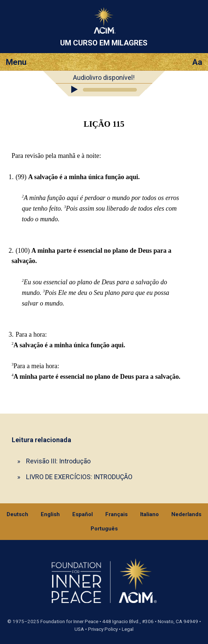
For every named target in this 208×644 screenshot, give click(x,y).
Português (104, 529)
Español (83, 514)
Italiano (149, 514)
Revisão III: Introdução (58, 461)
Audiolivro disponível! (104, 77)
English (50, 514)
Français (116, 514)
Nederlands (186, 514)
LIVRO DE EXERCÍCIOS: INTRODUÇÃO (79, 477)
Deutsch (17, 514)
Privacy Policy (103, 629)
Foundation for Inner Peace (69, 621)
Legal (128, 629)
